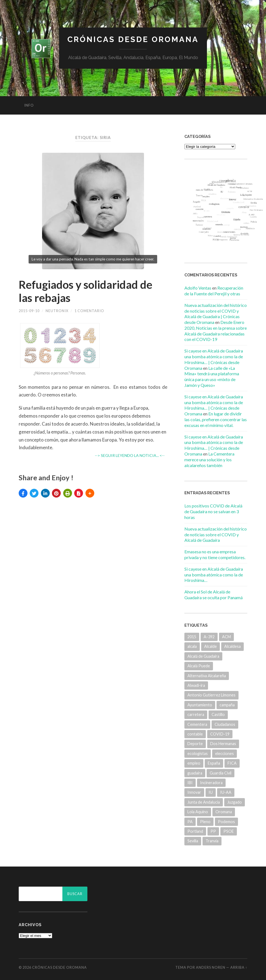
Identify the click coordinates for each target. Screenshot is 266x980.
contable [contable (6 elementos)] (195, 734)
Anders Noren (211, 967)
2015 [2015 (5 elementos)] (192, 637)
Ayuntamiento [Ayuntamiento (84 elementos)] (200, 705)
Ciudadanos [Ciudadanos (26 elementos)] (225, 724)
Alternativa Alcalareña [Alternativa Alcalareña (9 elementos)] (207, 676)
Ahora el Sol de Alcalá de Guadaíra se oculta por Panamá (214, 595)
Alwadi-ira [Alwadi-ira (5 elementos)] (196, 685)
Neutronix (57, 311)
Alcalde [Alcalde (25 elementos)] (210, 646)
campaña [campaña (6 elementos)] (227, 705)
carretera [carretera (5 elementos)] (196, 714)
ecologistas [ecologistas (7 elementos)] (198, 753)
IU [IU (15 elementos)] (211, 792)
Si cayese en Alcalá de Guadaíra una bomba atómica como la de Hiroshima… (214, 575)
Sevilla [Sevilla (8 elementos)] (193, 841)
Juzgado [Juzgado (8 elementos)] (235, 802)
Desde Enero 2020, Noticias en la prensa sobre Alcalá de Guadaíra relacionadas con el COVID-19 (216, 331)
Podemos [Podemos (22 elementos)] (226, 822)
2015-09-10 (29, 311)
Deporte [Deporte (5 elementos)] (195, 744)
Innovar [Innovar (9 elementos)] (194, 792)
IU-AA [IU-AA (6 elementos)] (226, 792)
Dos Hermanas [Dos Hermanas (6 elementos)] (223, 744)
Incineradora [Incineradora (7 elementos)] (211, 783)
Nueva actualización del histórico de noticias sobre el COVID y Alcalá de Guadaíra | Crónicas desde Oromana (216, 314)
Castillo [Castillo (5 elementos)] (218, 714)
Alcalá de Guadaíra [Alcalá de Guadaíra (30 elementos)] (203, 656)
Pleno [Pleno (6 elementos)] (205, 822)
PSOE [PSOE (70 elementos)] (229, 831)
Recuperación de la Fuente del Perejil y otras (214, 291)
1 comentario (89, 311)
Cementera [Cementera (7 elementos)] (197, 724)
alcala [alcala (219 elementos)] (192, 646)
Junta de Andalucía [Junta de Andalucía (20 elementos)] (204, 802)
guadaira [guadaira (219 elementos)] (195, 773)
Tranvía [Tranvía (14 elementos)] (212, 841)
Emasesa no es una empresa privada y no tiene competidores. (215, 554)
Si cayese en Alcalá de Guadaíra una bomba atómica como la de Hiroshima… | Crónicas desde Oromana (214, 359)
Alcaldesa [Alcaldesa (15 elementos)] (232, 646)
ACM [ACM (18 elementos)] (226, 637)
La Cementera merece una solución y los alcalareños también (209, 460)
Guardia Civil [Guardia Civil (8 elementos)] (221, 773)
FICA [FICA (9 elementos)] (232, 763)
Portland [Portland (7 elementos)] (195, 831)
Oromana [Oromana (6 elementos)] (224, 812)
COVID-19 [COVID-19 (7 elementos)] (220, 734)
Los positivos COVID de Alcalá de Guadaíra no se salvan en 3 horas (213, 511)
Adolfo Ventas (198, 288)
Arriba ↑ (239, 967)
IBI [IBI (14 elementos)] (190, 783)
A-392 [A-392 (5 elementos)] (209, 637)
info (29, 105)
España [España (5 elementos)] (214, 763)
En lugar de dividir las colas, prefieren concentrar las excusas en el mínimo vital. (216, 419)
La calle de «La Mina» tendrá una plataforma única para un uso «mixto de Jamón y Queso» (212, 377)
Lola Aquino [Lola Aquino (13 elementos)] (198, 812)
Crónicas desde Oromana (133, 39)
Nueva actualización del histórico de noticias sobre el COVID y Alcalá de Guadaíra (216, 535)
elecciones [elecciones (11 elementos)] (225, 753)
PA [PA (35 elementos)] (190, 822)
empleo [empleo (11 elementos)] (194, 763)
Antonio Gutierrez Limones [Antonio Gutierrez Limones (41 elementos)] (211, 695)
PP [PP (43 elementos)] (213, 831)
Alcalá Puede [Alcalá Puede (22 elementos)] (199, 666)
